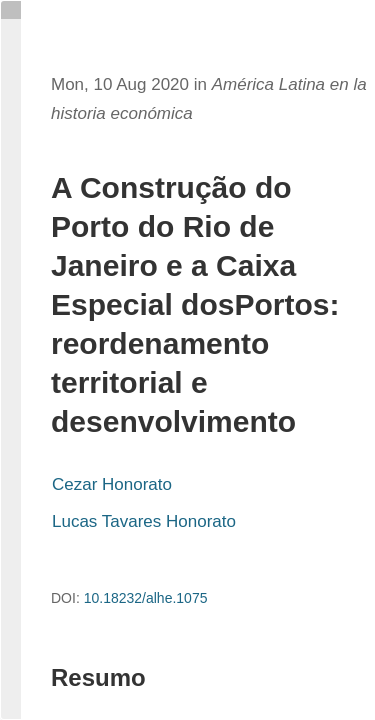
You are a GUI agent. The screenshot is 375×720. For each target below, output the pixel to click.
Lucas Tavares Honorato (144, 521)
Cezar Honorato (112, 484)
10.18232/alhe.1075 (146, 598)
